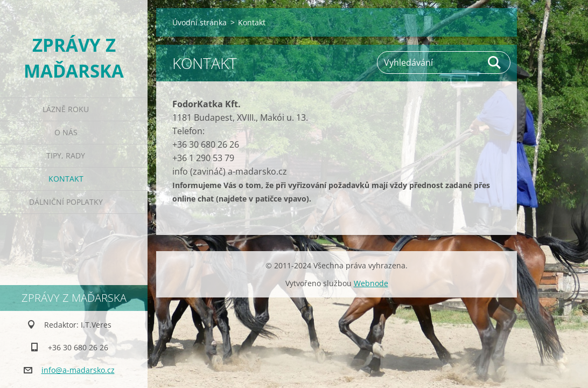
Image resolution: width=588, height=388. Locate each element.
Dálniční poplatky (66, 202)
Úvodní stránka (199, 22)
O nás (66, 132)
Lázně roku (66, 109)
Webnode (371, 283)
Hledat (495, 63)
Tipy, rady (66, 155)
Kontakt (66, 179)
